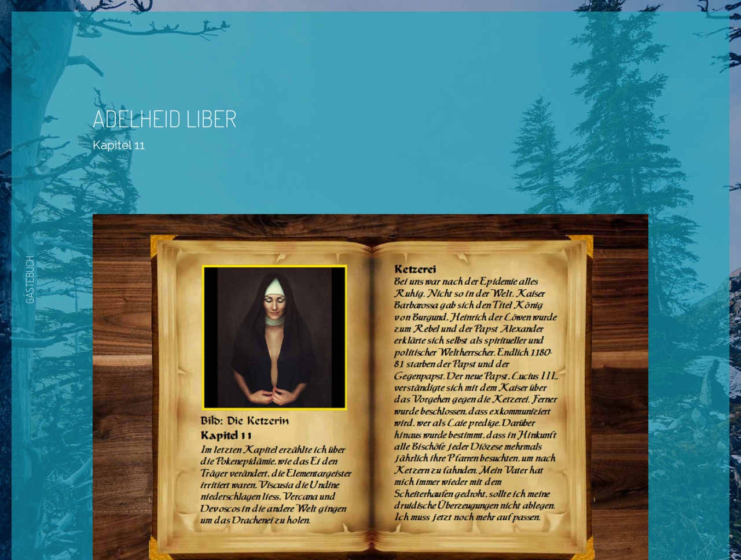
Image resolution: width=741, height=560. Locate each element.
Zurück (336, 526)
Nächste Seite (403, 526)
